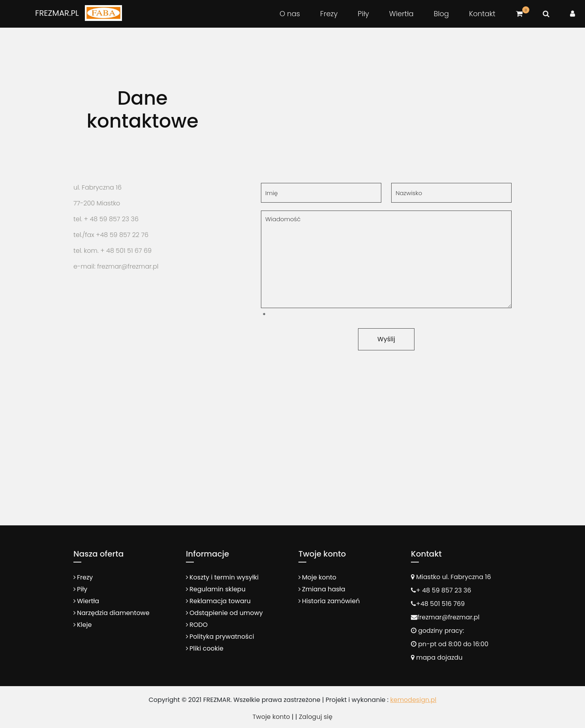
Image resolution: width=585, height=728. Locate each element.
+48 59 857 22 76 (122, 235)
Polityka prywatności (222, 637)
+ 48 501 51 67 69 (126, 251)
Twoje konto (271, 717)
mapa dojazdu (437, 657)
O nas (290, 14)
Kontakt (482, 14)
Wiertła (401, 14)
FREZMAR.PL (57, 13)
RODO (199, 625)
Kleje (84, 625)
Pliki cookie (206, 648)
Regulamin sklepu (217, 589)
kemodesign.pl (413, 700)
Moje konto (319, 577)
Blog (442, 14)
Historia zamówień (331, 601)
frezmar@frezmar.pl (448, 617)
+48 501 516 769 (440, 604)
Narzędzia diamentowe (113, 613)
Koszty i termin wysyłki (224, 577)
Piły (363, 14)
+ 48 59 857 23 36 (111, 219)
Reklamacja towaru (220, 601)
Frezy (329, 14)
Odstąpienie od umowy (226, 613)
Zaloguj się (316, 717)
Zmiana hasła (323, 589)
